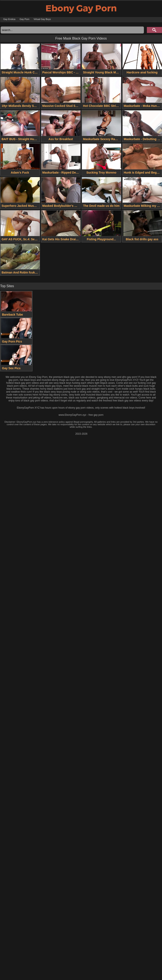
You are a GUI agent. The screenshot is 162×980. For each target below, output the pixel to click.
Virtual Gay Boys (42, 19)
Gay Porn (24, 19)
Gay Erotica (9, 19)
